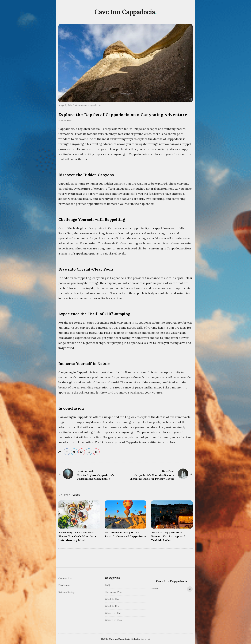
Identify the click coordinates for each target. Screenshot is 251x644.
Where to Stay (113, 620)
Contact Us (65, 578)
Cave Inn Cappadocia (125, 12)
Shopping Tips (114, 592)
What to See (112, 606)
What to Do (67, 120)
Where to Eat (113, 613)
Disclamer (64, 585)
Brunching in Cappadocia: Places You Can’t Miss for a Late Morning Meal (77, 536)
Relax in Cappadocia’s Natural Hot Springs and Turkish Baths (168, 536)
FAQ (107, 585)
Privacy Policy (66, 592)
